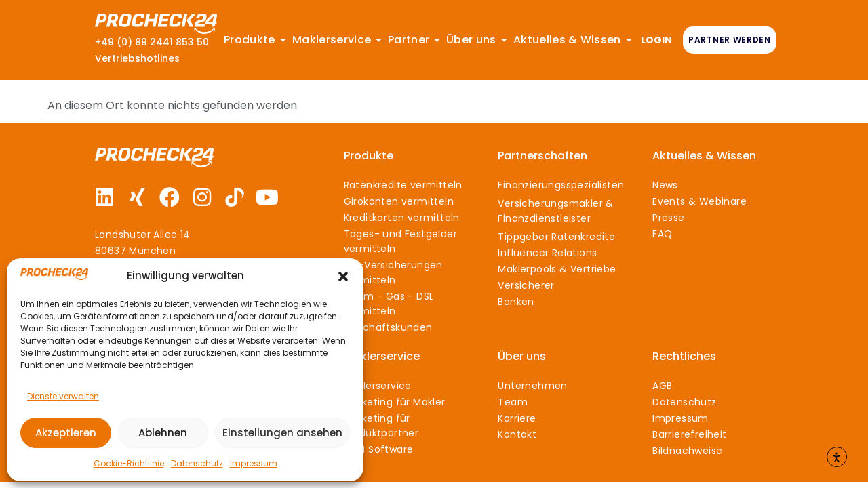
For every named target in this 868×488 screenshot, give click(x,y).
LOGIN (656, 40)
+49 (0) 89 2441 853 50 (152, 42)
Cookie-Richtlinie (129, 463)
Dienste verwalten (63, 396)
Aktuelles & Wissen (704, 156)
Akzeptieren (66, 433)
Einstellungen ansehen (282, 433)
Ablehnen (163, 433)
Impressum (254, 463)
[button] (343, 277)
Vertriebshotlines (137, 58)
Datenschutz (197, 463)
